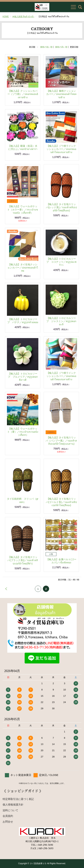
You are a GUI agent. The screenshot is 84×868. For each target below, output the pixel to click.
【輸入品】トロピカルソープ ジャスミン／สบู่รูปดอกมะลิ (61, 321)
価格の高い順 (61, 47)
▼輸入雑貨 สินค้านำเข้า (23, 17)
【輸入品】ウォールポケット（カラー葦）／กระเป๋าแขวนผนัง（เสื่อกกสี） (23, 209)
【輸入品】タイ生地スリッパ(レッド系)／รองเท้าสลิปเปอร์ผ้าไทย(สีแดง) (61, 207)
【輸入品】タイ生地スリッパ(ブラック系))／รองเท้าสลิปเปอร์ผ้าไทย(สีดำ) (23, 560)
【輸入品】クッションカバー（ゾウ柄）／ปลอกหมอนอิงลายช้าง (23, 94)
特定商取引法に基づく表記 (18, 799)
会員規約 (8, 816)
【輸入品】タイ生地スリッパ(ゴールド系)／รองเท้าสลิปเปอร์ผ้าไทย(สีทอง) (61, 502)
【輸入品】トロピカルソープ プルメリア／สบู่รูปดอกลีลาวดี (23, 377)
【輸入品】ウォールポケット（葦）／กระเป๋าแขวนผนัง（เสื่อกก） (23, 432)
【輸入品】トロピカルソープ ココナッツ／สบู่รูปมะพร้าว (61, 262)
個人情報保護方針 (13, 805)
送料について (10, 810)
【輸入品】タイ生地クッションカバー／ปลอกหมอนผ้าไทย (23, 268)
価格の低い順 (46, 47)
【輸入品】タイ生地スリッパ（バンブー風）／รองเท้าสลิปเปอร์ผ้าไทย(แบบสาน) (61, 441)
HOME (6, 17)
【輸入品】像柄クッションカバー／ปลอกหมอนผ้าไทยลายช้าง (61, 94)
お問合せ (8, 822)
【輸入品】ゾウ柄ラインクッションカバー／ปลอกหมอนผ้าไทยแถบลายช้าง (61, 149)
